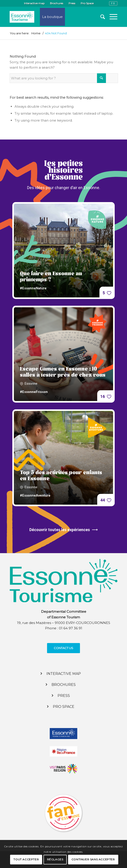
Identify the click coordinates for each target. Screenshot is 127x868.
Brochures (57, 3)
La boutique (52, 17)
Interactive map (34, 3)
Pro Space (87, 3)
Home (36, 33)
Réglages (55, 859)
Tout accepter (26, 859)
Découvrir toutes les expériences (63, 530)
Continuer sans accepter (93, 859)
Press (72, 3)
